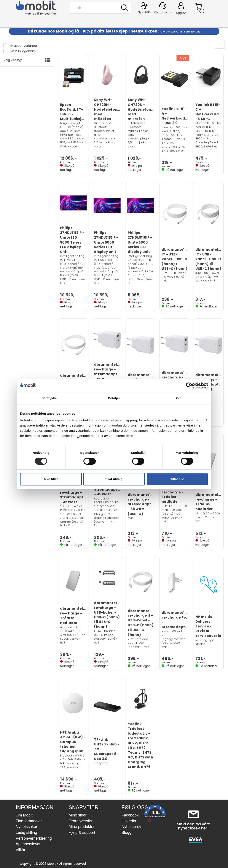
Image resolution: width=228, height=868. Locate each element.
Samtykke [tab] (49, 398)
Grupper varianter (23, 46)
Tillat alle (177, 479)
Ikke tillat (51, 479)
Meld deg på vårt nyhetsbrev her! (193, 826)
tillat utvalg (114, 479)
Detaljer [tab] (114, 398)
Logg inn (181, 6)
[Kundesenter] (163, 6)
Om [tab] (179, 398)
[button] (155, 814)
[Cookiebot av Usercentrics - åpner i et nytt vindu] (189, 386)
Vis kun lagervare (23, 51)
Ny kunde (144, 12)
